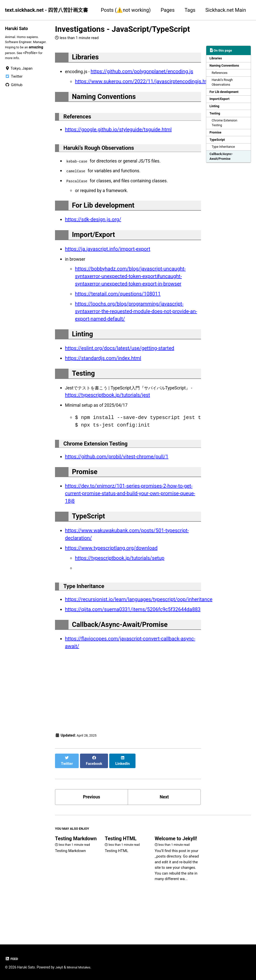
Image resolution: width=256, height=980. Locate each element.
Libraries (217, 59)
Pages (168, 10)
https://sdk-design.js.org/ (93, 233)
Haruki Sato (18, 28)
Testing (216, 120)
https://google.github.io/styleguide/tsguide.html (118, 137)
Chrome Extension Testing (226, 130)
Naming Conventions (226, 67)
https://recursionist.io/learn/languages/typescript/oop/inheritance (139, 631)
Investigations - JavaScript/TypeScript (122, 29)
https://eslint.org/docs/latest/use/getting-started (120, 367)
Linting (215, 112)
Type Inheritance (225, 157)
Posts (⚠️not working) (126, 10)
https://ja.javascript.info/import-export (108, 265)
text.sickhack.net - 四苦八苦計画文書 (46, 10)
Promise (216, 141)
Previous (92, 827)
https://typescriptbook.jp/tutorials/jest (140, 416)
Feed (12, 959)
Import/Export (221, 104)
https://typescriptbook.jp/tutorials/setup (120, 587)
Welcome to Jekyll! (176, 871)
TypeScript (218, 149)
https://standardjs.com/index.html (103, 377)
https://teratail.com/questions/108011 (118, 310)
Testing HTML (121, 871)
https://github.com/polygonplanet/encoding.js (146, 74)
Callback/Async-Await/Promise (223, 167)
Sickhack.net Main (226, 10)
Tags (190, 10)
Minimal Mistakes (81, 967)
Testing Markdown (76, 871)
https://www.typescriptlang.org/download (111, 577)
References (221, 75)
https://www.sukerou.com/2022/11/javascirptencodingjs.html (144, 84)
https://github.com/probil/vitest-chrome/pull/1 (117, 480)
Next (164, 827)
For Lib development (226, 96)
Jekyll (60, 967)
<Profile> (12, 60)
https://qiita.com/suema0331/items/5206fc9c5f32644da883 (133, 641)
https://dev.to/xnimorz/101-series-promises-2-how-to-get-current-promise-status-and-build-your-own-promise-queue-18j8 (130, 520)
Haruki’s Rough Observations (224, 86)
